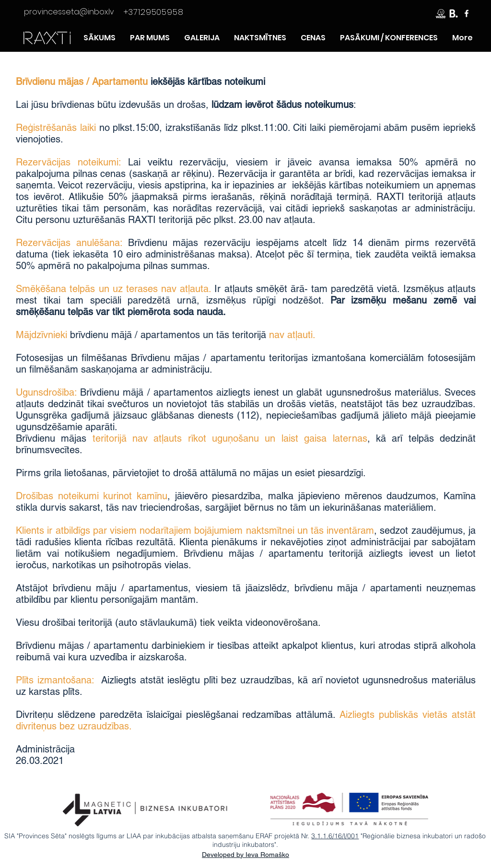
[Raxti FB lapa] (467, 13)
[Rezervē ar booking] (454, 13)
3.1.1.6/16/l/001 (335, 836)
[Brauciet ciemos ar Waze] (441, 13)
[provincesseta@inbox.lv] (69, 12)
